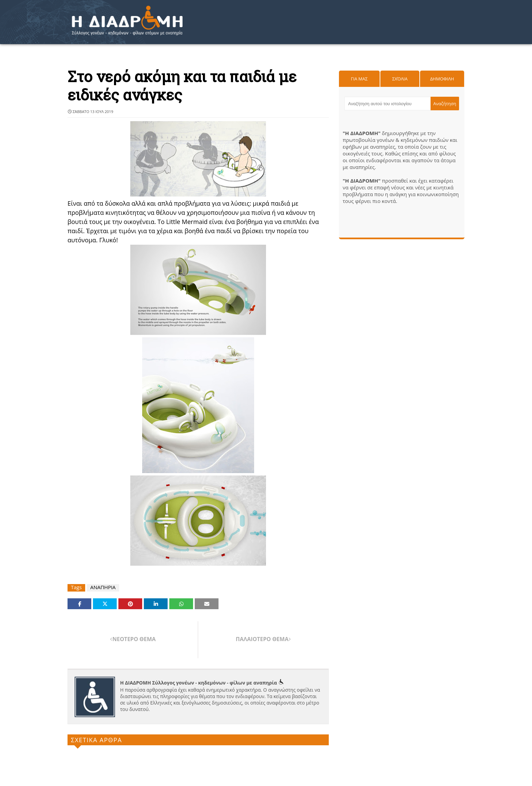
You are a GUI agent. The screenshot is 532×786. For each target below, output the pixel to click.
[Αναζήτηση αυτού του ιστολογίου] (387, 104)
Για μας (359, 79)
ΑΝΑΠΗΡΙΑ (103, 587)
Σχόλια (400, 79)
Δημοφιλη (442, 79)
